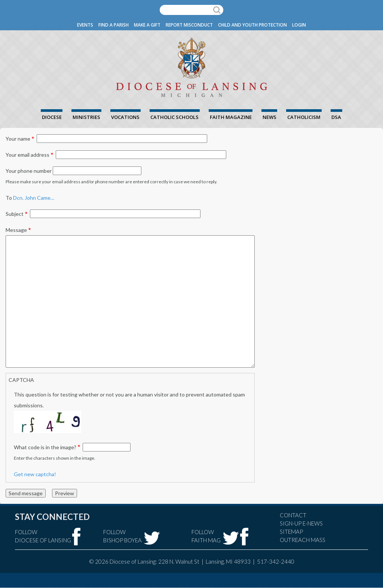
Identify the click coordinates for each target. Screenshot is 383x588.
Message (16, 230)
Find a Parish (114, 25)
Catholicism (304, 117)
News (269, 117)
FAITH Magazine (231, 117)
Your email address (27, 155)
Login (299, 25)
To (9, 198)
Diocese (52, 117)
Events (85, 25)
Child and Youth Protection (252, 25)
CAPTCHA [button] (21, 380)
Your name (18, 139)
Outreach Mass (303, 540)
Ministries (86, 117)
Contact (293, 515)
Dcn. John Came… (34, 198)
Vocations (125, 117)
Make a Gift (147, 25)
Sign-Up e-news (301, 523)
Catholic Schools (174, 117)
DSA (336, 117)
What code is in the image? (45, 447)
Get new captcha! (35, 474)
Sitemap (291, 532)
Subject (15, 214)
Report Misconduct (189, 25)
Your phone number (29, 171)
